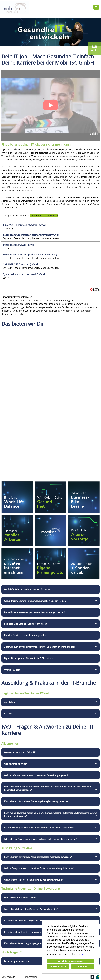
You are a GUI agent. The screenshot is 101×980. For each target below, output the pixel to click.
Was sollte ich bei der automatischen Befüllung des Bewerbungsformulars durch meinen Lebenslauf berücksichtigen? (47, 788)
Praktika (8, 714)
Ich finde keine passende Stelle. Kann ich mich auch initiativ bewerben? (39, 828)
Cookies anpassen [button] (58, 966)
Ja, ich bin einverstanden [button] (70, 961)
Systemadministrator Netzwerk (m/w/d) (24, 274)
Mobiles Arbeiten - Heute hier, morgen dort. (26, 635)
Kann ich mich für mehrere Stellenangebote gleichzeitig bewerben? (37, 801)
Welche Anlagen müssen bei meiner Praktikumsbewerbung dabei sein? (39, 868)
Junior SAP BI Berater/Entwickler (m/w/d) (25, 225)
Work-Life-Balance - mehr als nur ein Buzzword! (28, 589)
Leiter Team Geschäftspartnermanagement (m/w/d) (31, 235)
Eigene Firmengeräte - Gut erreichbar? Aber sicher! (29, 658)
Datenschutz (8, 977)
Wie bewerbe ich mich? (15, 764)
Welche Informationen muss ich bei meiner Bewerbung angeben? (36, 775)
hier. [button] (83, 954)
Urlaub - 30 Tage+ (13, 670)
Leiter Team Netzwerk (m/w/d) (19, 245)
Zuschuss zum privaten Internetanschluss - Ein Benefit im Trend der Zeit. (40, 647)
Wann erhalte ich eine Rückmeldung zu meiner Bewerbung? (33, 880)
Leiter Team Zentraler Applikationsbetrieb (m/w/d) (30, 255)
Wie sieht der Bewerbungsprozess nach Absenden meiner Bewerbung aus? (41, 839)
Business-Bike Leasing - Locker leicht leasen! (26, 624)
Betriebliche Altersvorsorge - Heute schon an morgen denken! (34, 612)
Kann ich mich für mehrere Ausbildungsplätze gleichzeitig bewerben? (38, 857)
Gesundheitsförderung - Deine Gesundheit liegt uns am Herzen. (35, 601)
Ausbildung (10, 702)
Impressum (31, 977)
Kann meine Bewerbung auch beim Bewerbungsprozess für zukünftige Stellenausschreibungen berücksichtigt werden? (50, 815)
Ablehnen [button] (83, 966)
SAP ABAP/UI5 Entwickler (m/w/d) (21, 264)
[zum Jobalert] (95, 48)
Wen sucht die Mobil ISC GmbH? (20, 752)
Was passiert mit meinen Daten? (20, 897)
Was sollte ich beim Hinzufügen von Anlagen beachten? (31, 909)
